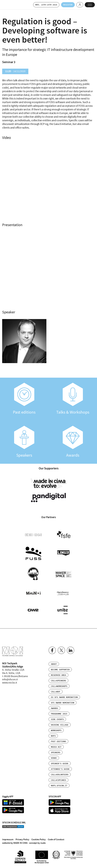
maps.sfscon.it (59, 785)
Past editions (24, 399)
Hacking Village (60, 724)
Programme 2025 (59, 713)
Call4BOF (56, 691)
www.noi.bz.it (10, 682)
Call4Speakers (58, 680)
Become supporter (60, 669)
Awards (73, 442)
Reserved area (58, 674)
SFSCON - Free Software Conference (9, 5)
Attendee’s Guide (60, 768)
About (54, 663)
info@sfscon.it (10, 679)
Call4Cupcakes (58, 779)
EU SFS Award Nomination (64, 696)
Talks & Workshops (73, 399)
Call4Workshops (59, 685)
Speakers (24, 442)
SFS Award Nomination (63, 702)
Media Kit (56, 746)
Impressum (8, 838)
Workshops (56, 729)
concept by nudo (37, 842)
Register (67, 5)
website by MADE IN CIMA (15, 842)
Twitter (61, 649)
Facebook (52, 649)
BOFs (53, 735)
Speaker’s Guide (60, 763)
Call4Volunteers (60, 774)
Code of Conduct (56, 838)
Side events (57, 718)
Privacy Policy (22, 838)
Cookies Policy (39, 838)
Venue (54, 757)
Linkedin (71, 649)
